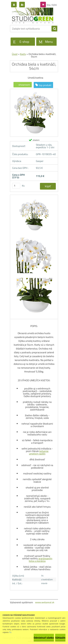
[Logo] (32, 16)
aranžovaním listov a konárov (40, 560)
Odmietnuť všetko (44, 638)
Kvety (23, 54)
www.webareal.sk (45, 602)
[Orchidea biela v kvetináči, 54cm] (34, 90)
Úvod (15, 54)
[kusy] (16, 186)
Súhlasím (60, 638)
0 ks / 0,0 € (52, 5)
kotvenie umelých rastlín (39, 452)
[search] (54, 29)
